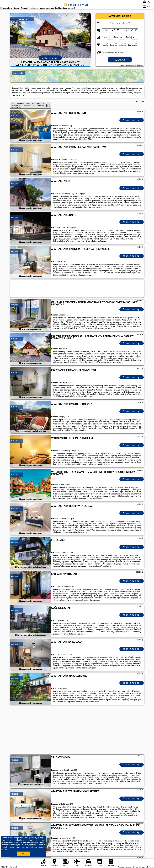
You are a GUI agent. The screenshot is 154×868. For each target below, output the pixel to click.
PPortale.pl (13, 867)
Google (42, 838)
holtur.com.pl (77, 5)
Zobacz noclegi (131, 120)
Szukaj (120, 60)
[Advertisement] (77, 730)
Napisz (151, 867)
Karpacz (15, 116)
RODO (4, 849)
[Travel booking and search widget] (77, 289)
